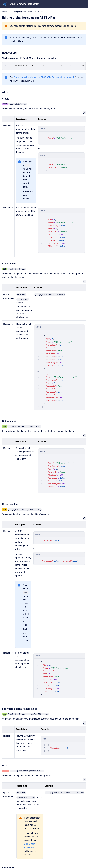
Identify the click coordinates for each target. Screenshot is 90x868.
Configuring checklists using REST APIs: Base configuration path (44, 77)
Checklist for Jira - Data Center (24, 4)
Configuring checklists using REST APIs (28, 12)
